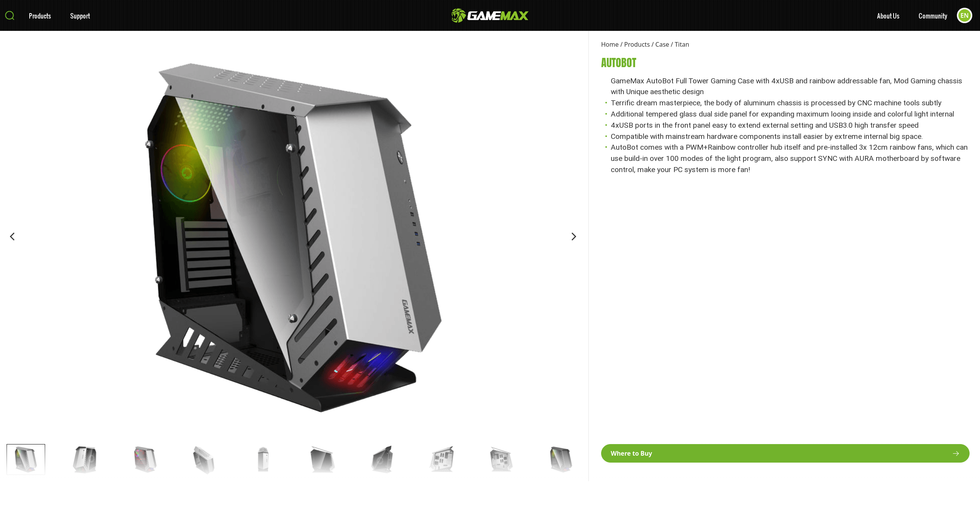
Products (40, 16)
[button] (12, 237)
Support (80, 16)
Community (933, 16)
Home (610, 44)
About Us (888, 16)
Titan (682, 44)
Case (662, 44)
